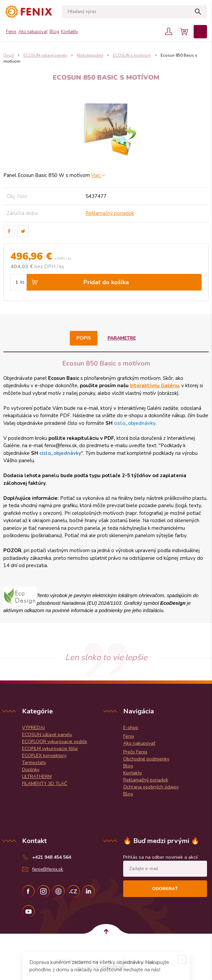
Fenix (11, 32)
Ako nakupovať (33, 32)
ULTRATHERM (37, 777)
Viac (98, 175)
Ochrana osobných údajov (151, 787)
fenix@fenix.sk (48, 869)
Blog (54, 32)
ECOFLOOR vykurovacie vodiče (55, 742)
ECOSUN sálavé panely (47, 735)
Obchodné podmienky (146, 759)
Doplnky (31, 770)
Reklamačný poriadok (110, 213)
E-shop (131, 728)
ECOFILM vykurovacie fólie (50, 749)
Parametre (122, 338)
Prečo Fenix (135, 752)
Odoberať (165, 889)
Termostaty (34, 763)
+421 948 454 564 (52, 857)
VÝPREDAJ (33, 728)
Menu (200, 32)
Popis (84, 338)
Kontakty (70, 32)
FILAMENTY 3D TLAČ (45, 784)
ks (23, 282)
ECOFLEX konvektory (44, 756)
